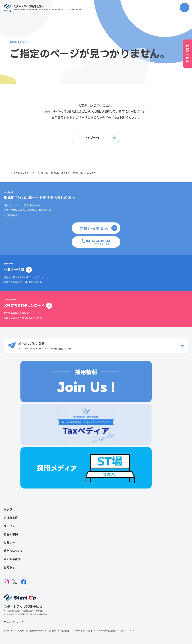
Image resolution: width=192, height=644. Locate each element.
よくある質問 (10, 215)
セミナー (9, 543)
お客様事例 (11, 534)
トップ (8, 510)
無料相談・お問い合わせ (99, 228)
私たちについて (13, 551)
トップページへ (101, 138)
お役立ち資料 (187, 54)
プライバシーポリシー (15, 622)
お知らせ (9, 567)
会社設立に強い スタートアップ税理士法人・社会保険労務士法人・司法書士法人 (47, 173)
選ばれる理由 (12, 518)
